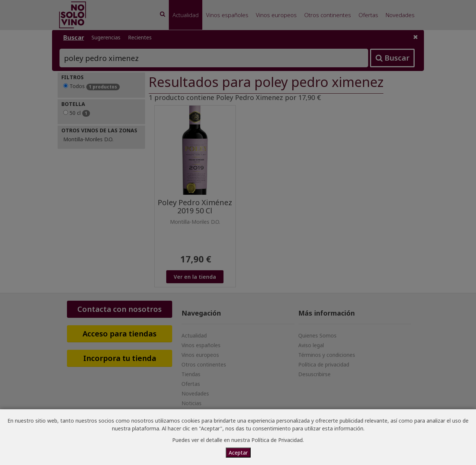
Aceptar (238, 453)
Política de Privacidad (277, 440)
